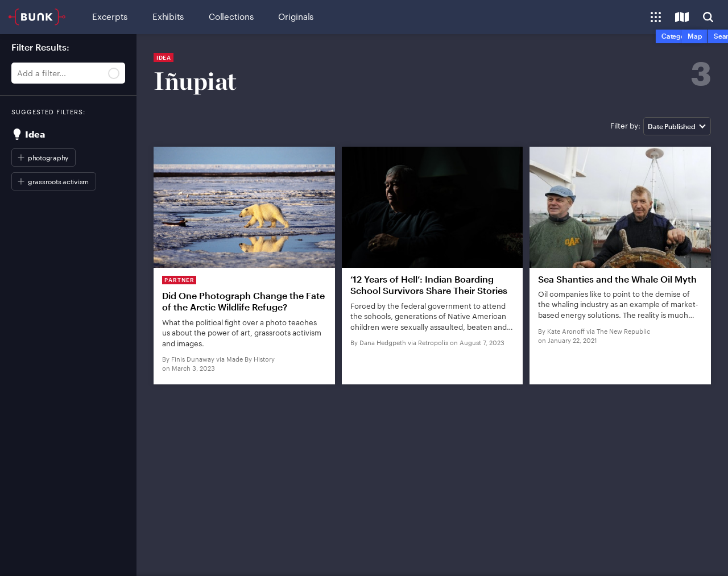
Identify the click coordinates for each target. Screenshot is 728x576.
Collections (231, 16)
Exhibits (168, 16)
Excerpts (110, 16)
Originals (296, 16)
